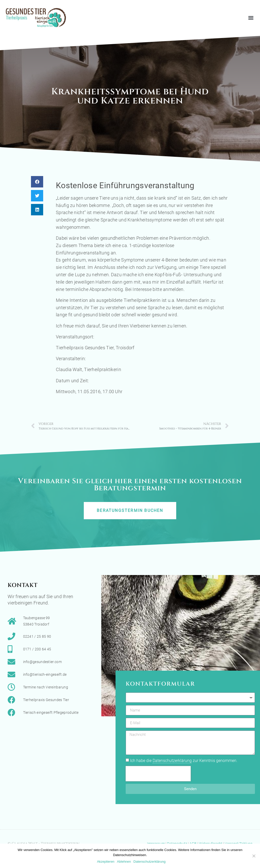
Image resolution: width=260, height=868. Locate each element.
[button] (251, 18)
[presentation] (158, 774)
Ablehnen (124, 862)
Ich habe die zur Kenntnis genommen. (184, 761)
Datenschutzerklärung (172, 761)
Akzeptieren (106, 862)
